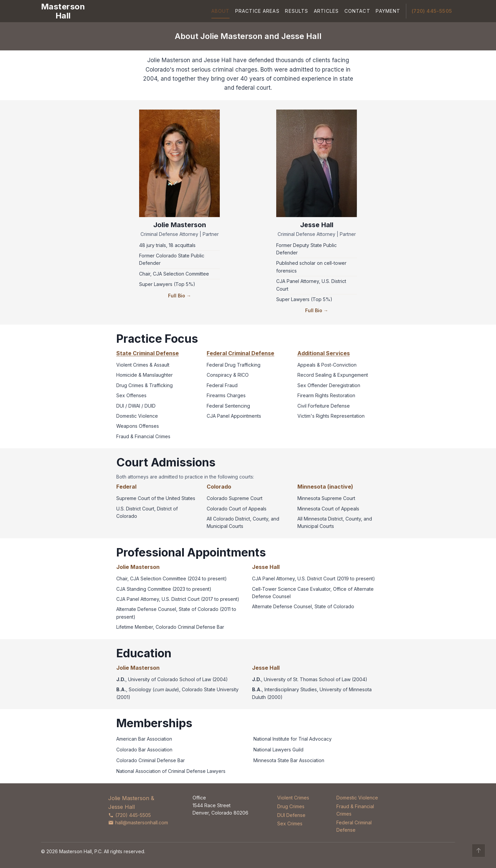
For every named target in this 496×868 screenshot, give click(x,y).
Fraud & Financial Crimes (355, 810)
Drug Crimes (291, 806)
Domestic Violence (357, 798)
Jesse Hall (317, 225)
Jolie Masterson (180, 225)
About (221, 11)
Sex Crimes (290, 823)
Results (297, 11)
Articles (326, 11)
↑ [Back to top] (479, 851)
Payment (388, 11)
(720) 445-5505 (432, 11)
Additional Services (324, 353)
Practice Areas (257, 11)
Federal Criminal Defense (240, 353)
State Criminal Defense (148, 353)
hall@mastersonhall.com (138, 822)
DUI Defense (291, 815)
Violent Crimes (293, 798)
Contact (357, 11)
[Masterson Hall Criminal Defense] (63, 11)
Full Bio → (180, 296)
